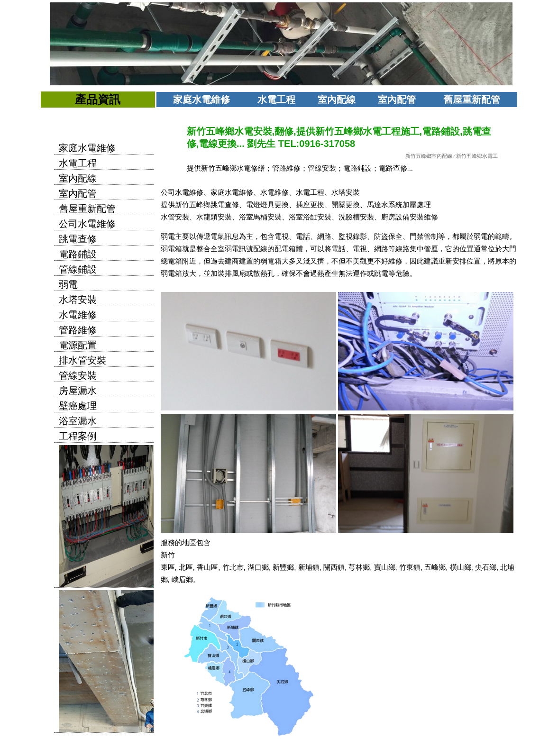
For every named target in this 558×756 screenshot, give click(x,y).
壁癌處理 (78, 406)
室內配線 (337, 100)
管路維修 (78, 330)
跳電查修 (78, 239)
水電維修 (78, 315)
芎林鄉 (359, 567)
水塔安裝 (78, 300)
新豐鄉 (283, 567)
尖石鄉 (486, 567)
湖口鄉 (258, 567)
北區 (186, 567)
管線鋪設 (78, 269)
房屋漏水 (78, 391)
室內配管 (397, 100)
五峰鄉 (435, 567)
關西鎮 (334, 567)
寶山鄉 (385, 567)
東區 (168, 567)
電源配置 (78, 345)
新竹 (168, 555)
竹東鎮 (410, 567)
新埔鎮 (309, 567)
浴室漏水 (78, 421)
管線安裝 (78, 375)
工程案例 (78, 436)
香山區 (207, 567)
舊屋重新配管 (472, 100)
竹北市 (233, 567)
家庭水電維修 (201, 100)
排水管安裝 (82, 360)
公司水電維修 (87, 224)
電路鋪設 (78, 254)
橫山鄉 (461, 567)
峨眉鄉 (182, 579)
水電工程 (276, 100)
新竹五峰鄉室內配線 (429, 156)
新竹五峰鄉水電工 (477, 156)
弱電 (68, 284)
